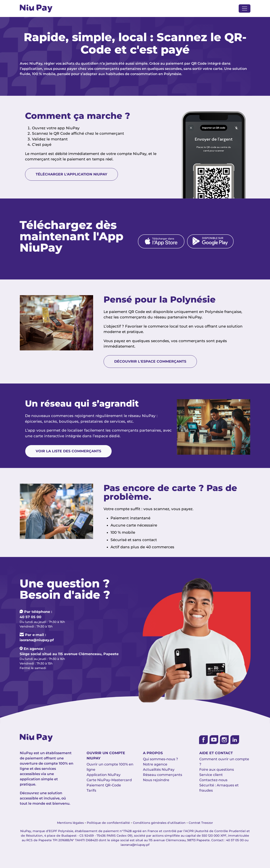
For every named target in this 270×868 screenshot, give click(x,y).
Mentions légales (70, 823)
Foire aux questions (217, 770)
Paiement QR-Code (104, 785)
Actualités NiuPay (159, 770)
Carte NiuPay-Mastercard (109, 780)
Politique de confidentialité (108, 823)
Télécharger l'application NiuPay (71, 174)
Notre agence (155, 764)
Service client (211, 775)
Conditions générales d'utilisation (159, 823)
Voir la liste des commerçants (68, 451)
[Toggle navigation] (245, 8)
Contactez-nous (213, 780)
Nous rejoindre (156, 780)
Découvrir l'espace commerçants (150, 362)
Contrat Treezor (201, 823)
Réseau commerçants (163, 775)
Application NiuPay (104, 775)
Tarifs (91, 790)
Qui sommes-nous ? (160, 759)
